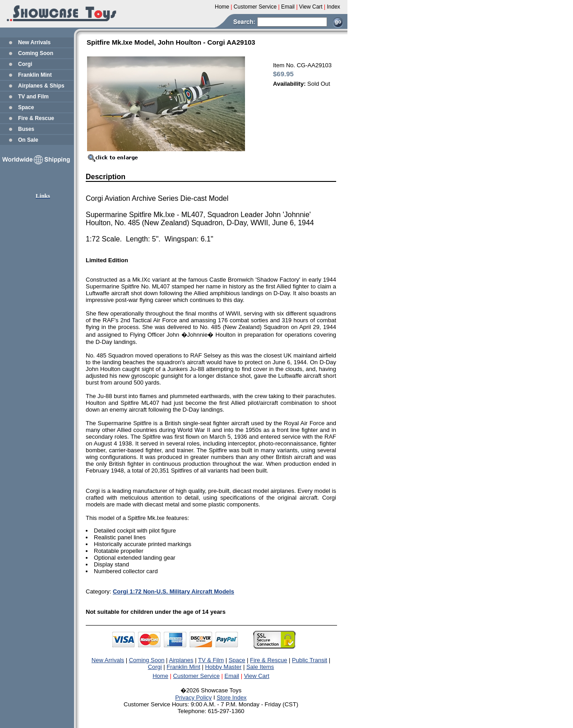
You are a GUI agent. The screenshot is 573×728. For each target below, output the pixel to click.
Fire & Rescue (36, 118)
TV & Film (211, 660)
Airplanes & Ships (41, 86)
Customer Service (196, 676)
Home (160, 676)
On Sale (28, 140)
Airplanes (181, 660)
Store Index (232, 698)
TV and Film (33, 97)
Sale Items (260, 667)
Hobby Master (223, 667)
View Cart (257, 676)
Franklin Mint (35, 75)
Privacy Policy (193, 698)
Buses (26, 129)
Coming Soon (36, 53)
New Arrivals (34, 42)
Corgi (25, 64)
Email (232, 676)
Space (26, 107)
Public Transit (310, 660)
